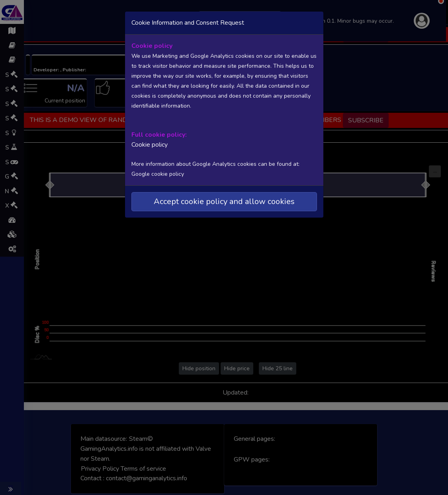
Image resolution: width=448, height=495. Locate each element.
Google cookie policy (158, 174)
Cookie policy (150, 145)
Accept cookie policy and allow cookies (224, 201)
